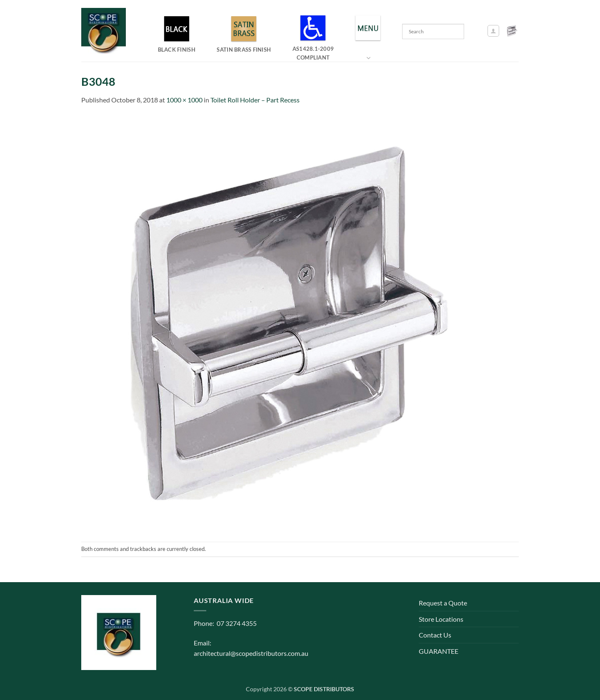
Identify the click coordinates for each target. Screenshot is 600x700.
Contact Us (435, 635)
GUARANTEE (439, 651)
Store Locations (441, 619)
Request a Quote (443, 603)
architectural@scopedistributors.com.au (251, 653)
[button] (493, 31)
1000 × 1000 (184, 100)
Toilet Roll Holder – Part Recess (255, 100)
